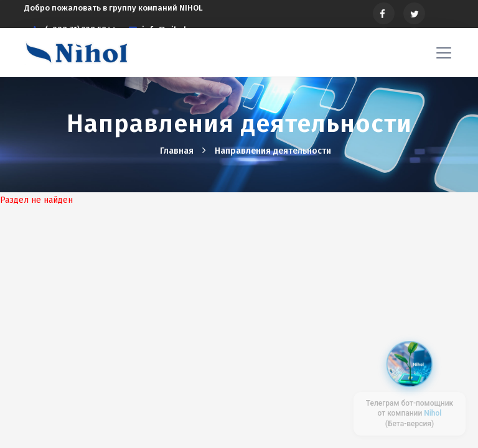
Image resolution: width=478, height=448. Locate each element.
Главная (178, 151)
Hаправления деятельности (273, 151)
